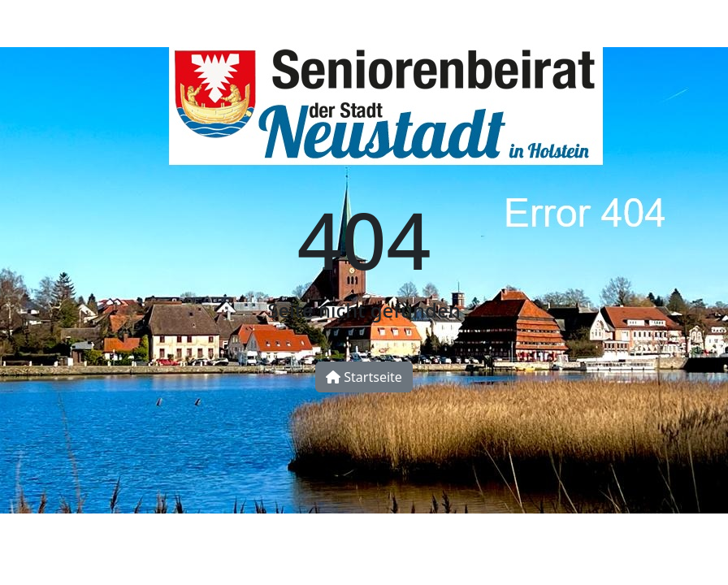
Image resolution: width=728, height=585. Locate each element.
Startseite (364, 377)
